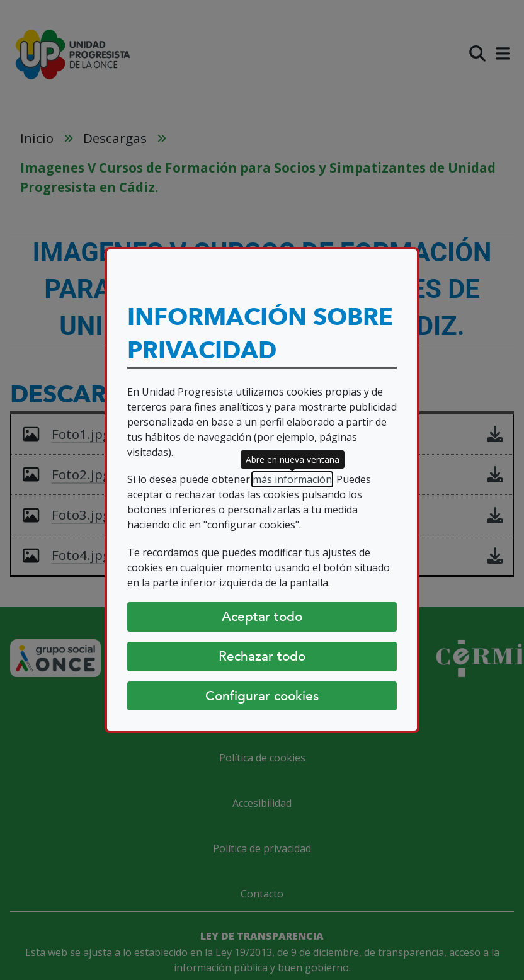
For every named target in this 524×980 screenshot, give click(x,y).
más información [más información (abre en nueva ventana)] (292, 479)
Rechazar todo (262, 656)
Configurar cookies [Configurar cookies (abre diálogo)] (262, 696)
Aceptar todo (262, 617)
